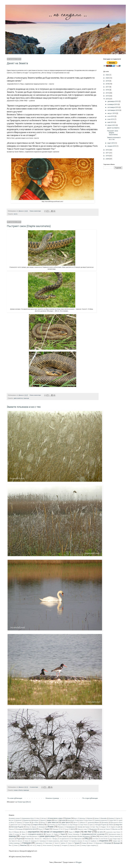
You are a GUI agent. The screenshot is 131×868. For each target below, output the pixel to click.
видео (49, 820)
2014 (108, 96)
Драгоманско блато (117, 823)
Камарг (88, 827)
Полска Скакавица (74, 834)
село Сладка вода (115, 839)
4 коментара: (34, 787)
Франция (117, 843)
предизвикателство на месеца (93, 834)
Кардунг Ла (105, 827)
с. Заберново (45, 839)
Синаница (34, 841)
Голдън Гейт (113, 820)
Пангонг (48, 834)
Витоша (62, 820)
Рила (94, 836)
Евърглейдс (27, 825)
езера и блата (18, 790)
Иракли (34, 827)
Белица (97, 818)
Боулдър (111, 818)
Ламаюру (55, 829)
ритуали (12, 839)
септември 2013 (113, 110)
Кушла (40, 829)
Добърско (83, 823)
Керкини (11, 829)
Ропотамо (28, 839)
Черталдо (57, 845)
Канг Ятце (95, 827)
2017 (108, 87)
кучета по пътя (30, 829)
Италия (50, 827)
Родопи (19, 839)
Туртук (70, 843)
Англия (44, 818)
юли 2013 (111, 116)
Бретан (118, 818)
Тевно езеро (49, 843)
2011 (108, 153)
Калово (80, 827)
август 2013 (112, 113)
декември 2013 (113, 101)
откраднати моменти (35, 834)
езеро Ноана (84, 825)
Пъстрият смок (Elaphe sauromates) (29, 226)
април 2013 (112, 125)
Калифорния (71, 827)
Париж (56, 834)
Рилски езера (103, 837)
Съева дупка (39, 843)
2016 (108, 90)
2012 (108, 150)
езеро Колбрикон (62, 825)
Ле (61, 829)
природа (26, 398)
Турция (77, 843)
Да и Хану (35, 823)
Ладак (47, 829)
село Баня (96, 839)
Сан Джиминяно (64, 839)
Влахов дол (71, 820)
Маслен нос (116, 829)
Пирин (63, 834)
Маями (17, 832)
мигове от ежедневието (54, 832)
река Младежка (85, 836)
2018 (108, 84)
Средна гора (116, 841)
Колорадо (19, 829)
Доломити (105, 823)
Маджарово (93, 829)
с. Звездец (54, 839)
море (77, 832)
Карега (113, 827)
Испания (42, 827)
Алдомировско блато (28, 818)
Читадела (65, 845)
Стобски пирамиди (14, 843)
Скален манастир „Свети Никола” (59, 841)
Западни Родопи (101, 825)
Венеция (36, 820)
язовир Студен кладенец (89, 845)
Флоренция (99, 843)
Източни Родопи (17, 827)
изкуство (119, 825)
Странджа (26, 843)
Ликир (66, 829)
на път (88, 832)
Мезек (24, 832)
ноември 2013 (113, 104)
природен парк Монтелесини (29, 837)
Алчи (38, 818)
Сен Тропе (12, 841)
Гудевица (19, 823)
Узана (84, 843)
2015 (108, 93)
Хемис (16, 845)
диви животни (18, 398)
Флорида (108, 843)
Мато (10, 832)
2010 (108, 156)
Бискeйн (104, 818)
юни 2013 (111, 119)
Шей (78, 845)
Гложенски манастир (101, 820)
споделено (104, 841)
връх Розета (89, 820)
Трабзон (63, 843)
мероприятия (34, 832)
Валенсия (18, 820)
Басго (76, 818)
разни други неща (47, 836)
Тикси (56, 843)
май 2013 (111, 122)
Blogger (79, 862)
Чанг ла (32, 845)
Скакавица (43, 841)
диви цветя (66, 822)
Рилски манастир (115, 837)
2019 (108, 81)
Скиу (86, 841)
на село (100, 832)
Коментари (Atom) (24, 802)
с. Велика (36, 839)
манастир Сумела (105, 829)
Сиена (26, 841)
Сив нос (20, 841)
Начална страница (52, 798)
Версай (43, 820)
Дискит (76, 823)
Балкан (68, 818)
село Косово (104, 839)
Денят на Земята (17, 63)
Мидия (71, 832)
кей (119, 827)
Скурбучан (93, 841)
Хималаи (23, 845)
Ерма (91, 825)
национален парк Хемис (113, 832)
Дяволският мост (16, 825)
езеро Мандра (74, 825)
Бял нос (11, 820)
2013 (108, 99)
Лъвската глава (82, 829)
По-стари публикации (90, 798)
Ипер (28, 827)
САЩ (86, 839)
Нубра (11, 834)
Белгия (90, 818)
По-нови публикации (15, 798)
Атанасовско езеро (55, 818)
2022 (108, 75)
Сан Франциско (77, 839)
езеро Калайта (51, 825)
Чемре (39, 845)
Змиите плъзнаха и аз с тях (24, 407)
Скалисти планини (77, 841)
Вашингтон (27, 820)
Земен (111, 825)
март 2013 (111, 143)
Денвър (43, 823)
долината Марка (93, 823)
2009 (108, 159)
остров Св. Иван (20, 834)
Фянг (10, 845)
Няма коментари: (36, 211)
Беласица (82, 818)
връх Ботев (80, 820)
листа (15, 214)
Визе (56, 820)
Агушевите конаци (14, 818)
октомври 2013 (113, 107)
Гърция (27, 823)
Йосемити (61, 827)
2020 (108, 78)
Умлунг (91, 843)
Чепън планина (47, 845)
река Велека (73, 836)
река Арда (63, 836)
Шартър (72, 845)
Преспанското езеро (114, 834)
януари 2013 (112, 146)
